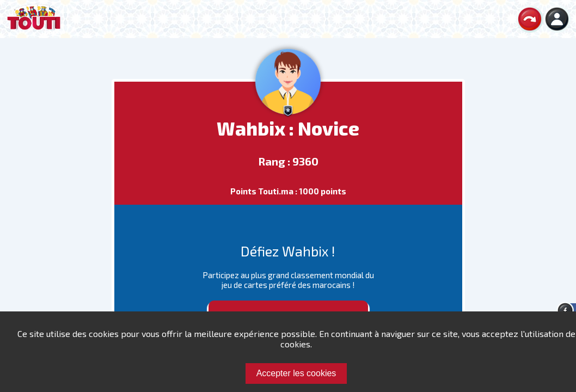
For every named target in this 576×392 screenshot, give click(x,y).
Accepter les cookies (296, 373)
